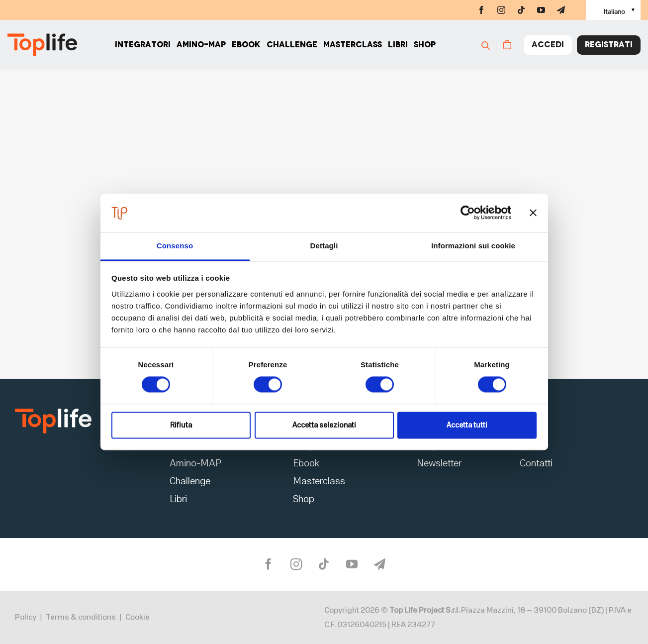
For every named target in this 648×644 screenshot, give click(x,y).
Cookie (138, 617)
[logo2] (53, 412)
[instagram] (501, 10)
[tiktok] (521, 10)
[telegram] (561, 10)
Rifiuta (181, 425)
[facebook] (481, 10)
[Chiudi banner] (533, 213)
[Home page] (42, 45)
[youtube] (541, 10)
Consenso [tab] (175, 246)
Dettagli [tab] (324, 246)
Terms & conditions (81, 617)
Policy (26, 617)
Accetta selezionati (324, 425)
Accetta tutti (467, 425)
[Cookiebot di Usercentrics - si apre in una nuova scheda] (468, 213)
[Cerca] (490, 45)
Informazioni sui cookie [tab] (473, 246)
